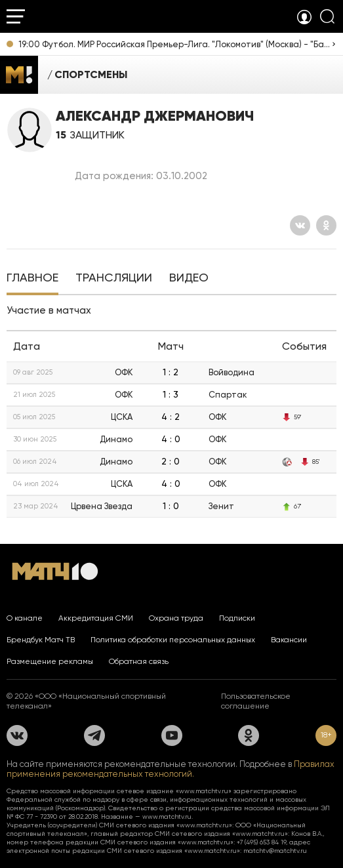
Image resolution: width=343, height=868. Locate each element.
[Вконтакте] (300, 225)
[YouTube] (172, 735)
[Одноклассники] (326, 225)
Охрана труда (176, 618)
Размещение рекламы (50, 661)
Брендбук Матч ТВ (41, 640)
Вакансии (289, 640)
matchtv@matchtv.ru (275, 851)
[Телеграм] (94, 735)
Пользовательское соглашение (256, 701)
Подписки (237, 618)
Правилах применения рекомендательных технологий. (171, 769)
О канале (25, 618)
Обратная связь (139, 661)
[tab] (32, 279)
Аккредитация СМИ (96, 618)
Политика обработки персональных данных (173, 640)
